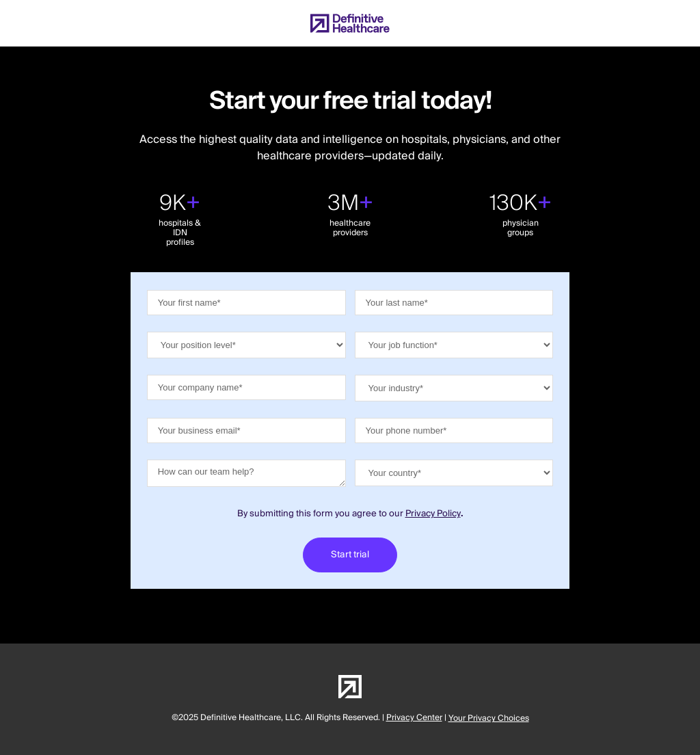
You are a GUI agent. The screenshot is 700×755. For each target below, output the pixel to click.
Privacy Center (414, 718)
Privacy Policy (433, 514)
